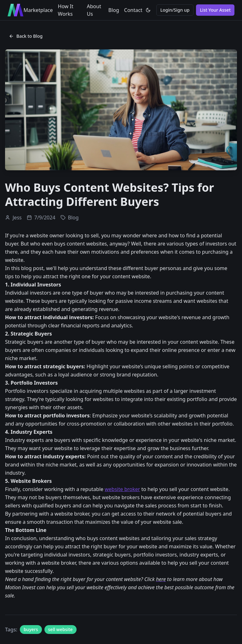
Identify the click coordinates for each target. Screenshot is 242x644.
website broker (122, 489)
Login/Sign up (175, 10)
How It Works (66, 10)
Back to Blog (26, 36)
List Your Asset (215, 10)
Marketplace (38, 10)
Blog (114, 10)
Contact (133, 10)
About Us (94, 10)
